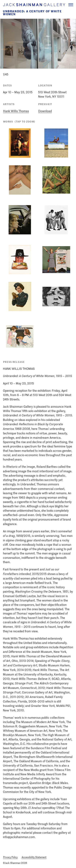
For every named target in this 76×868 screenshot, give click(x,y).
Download (45, 111)
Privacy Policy (10, 857)
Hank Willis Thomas (16, 111)
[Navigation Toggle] (71, 5)
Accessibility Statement (34, 857)
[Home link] (34, 5)
